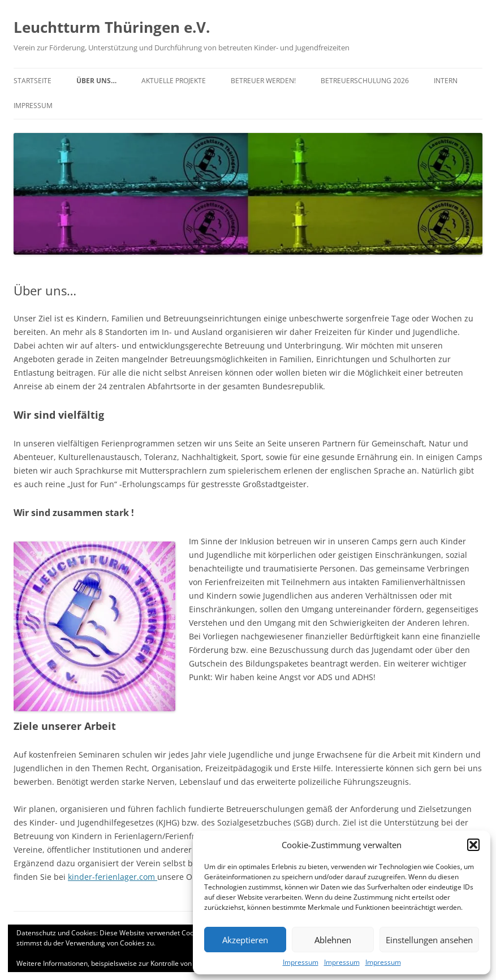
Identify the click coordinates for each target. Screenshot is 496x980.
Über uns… (96, 81)
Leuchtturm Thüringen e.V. (112, 27)
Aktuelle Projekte (174, 81)
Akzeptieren (245, 940)
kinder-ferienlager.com (113, 877)
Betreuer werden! (263, 81)
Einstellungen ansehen (429, 940)
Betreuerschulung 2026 (365, 81)
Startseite (33, 81)
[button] (473, 845)
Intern (446, 81)
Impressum (301, 962)
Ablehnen (333, 940)
